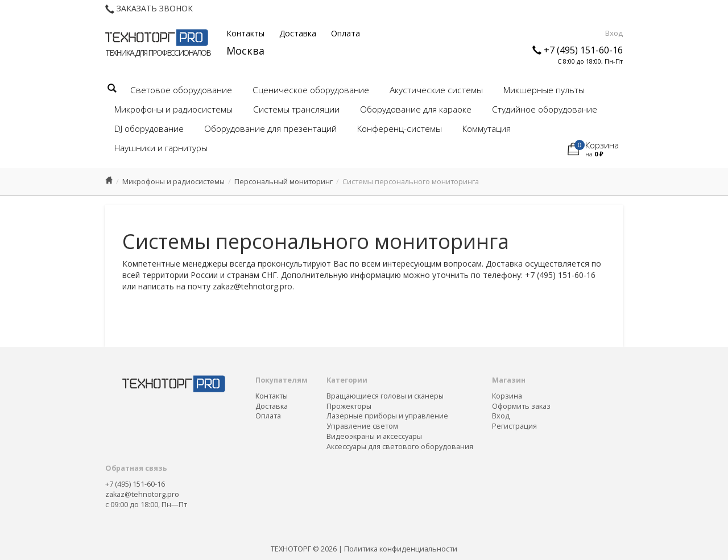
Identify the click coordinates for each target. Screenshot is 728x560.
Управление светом (362, 426)
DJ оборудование (149, 129)
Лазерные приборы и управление (387, 416)
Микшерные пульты (544, 90)
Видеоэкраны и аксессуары (374, 436)
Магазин (509, 380)
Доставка (298, 33)
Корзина (507, 396)
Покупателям (282, 380)
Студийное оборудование (545, 109)
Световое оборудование (181, 90)
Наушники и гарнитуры (161, 148)
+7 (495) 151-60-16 (583, 50)
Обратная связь (136, 468)
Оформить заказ (521, 406)
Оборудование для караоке (416, 109)
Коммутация (487, 129)
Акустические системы (436, 90)
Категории (347, 380)
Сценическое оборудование (311, 90)
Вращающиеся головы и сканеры (385, 396)
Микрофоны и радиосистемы (173, 109)
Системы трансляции (296, 109)
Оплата (346, 33)
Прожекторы (349, 406)
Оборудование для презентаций (270, 129)
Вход (614, 33)
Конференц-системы (400, 129)
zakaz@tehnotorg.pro (142, 494)
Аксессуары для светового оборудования (400, 447)
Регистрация (514, 426)
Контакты (245, 33)
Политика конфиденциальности (401, 549)
